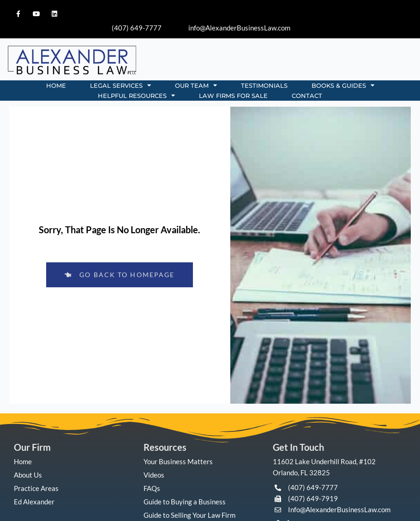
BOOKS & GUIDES (343, 85)
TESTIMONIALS (264, 85)
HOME (56, 85)
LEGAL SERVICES (120, 85)
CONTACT (307, 96)
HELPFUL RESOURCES (136, 96)
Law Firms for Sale (233, 96)
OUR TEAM (196, 85)
